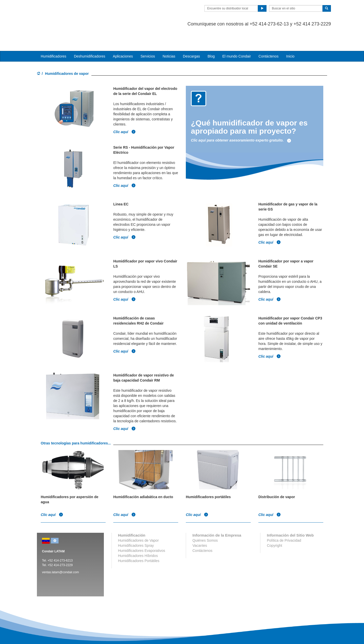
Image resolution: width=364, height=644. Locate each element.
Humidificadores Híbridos (138, 535)
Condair (66, 11)
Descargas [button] (192, 36)
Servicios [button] (148, 36)
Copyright (274, 525)
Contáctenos (269, 36)
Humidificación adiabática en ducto (143, 476)
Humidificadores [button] (53, 36)
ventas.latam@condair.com (60, 552)
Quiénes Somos (205, 520)
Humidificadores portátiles (208, 476)
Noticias (169, 36)
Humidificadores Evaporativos (142, 530)
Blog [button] (211, 36)
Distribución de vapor (277, 476)
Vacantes (200, 525)
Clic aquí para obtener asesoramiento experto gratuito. (241, 120)
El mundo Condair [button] (236, 36)
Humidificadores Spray (136, 525)
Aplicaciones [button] (123, 36)
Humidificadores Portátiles (139, 540)
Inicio (290, 36)
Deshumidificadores (89, 36)
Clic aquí (124, 111)
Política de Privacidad (284, 520)
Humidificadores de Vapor (138, 520)
